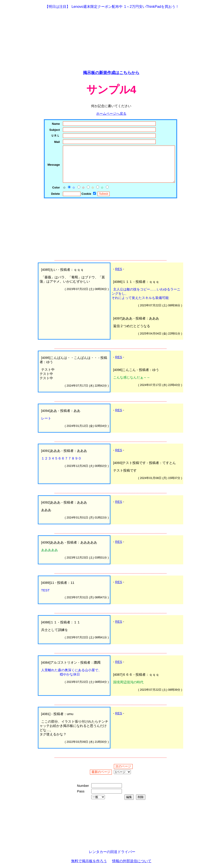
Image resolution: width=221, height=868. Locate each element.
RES (119, 269)
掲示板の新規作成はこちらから (111, 73)
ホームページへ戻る (111, 113)
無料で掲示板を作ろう (89, 861)
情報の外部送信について (132, 861)
